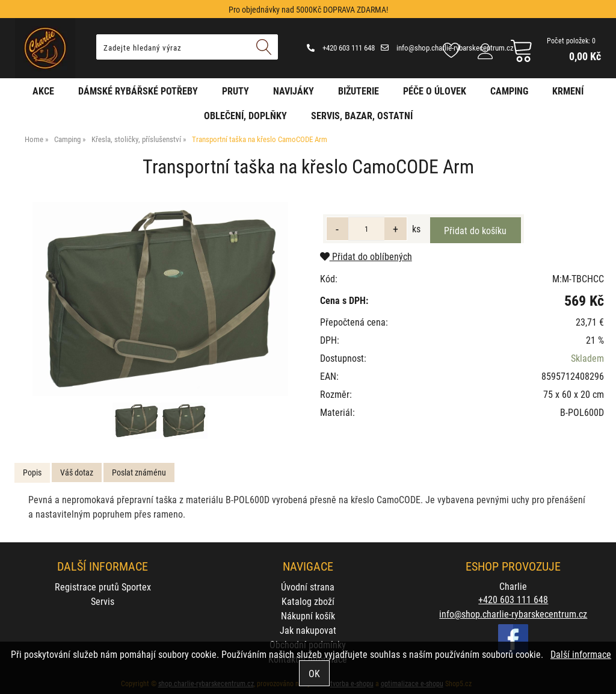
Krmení (568, 91)
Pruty (236, 91)
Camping (509, 91)
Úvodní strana (308, 587)
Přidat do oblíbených (366, 256)
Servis (103, 601)
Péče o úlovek (435, 91)
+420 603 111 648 (341, 48)
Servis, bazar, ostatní (362, 115)
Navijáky (294, 91)
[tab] (32, 473)
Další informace (581, 654)
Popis (32, 472)
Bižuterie (359, 91)
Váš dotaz (77, 472)
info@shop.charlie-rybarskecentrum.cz (447, 48)
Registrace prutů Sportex (103, 587)
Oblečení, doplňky (245, 115)
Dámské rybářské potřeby (138, 91)
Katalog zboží (308, 601)
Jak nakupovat (308, 630)
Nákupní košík (308, 615)
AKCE (43, 91)
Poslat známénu (139, 472)
